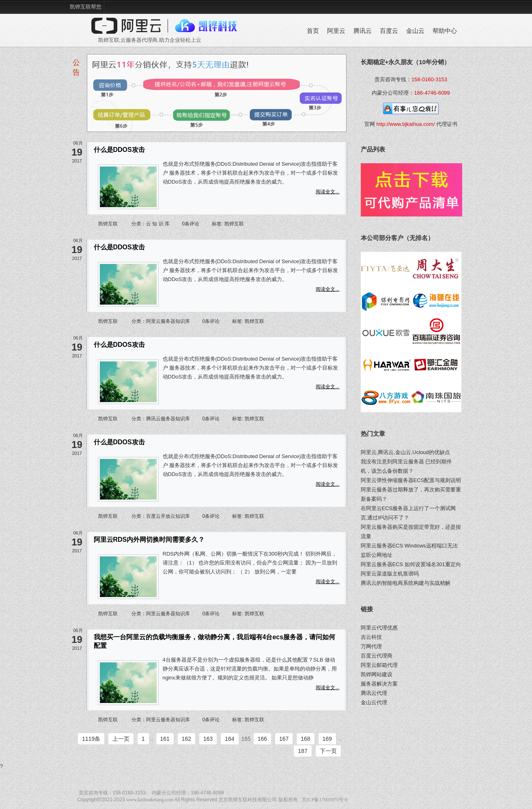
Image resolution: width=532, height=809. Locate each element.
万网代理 (371, 646)
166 (262, 739)
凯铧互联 (108, 224)
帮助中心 (445, 31)
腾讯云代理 (374, 693)
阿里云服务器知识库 (168, 321)
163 (208, 739)
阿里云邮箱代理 (379, 665)
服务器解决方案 (379, 684)
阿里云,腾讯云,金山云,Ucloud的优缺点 (405, 452)
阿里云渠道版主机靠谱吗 (390, 574)
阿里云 (336, 31)
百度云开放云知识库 (168, 516)
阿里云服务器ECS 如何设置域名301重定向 (411, 564)
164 (229, 739)
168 (305, 739)
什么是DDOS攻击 (119, 150)
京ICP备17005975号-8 (325, 800)
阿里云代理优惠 (379, 628)
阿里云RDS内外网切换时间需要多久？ (149, 540)
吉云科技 (371, 637)
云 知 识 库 (158, 224)
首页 (313, 31)
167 (284, 739)
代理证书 (447, 124)
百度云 (389, 31)
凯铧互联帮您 (86, 7)
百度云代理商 (377, 656)
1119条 (91, 739)
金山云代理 (374, 702)
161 (165, 739)
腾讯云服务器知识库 (168, 419)
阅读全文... (327, 192)
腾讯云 (363, 31)
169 (327, 739)
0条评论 (191, 224)
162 (186, 739)
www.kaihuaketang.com (150, 800)
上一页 (121, 739)
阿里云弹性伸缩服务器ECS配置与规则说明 (411, 480)
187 (303, 751)
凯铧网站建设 (377, 674)
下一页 (328, 751)
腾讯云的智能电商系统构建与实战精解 (406, 583)
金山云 (415, 31)
